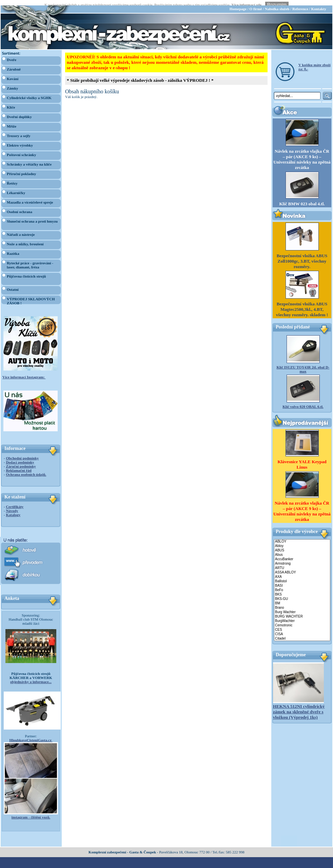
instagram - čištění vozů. (31, 812)
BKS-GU (302, 594)
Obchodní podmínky (22, 453)
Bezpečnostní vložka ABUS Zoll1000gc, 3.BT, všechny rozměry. (302, 256)
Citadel (302, 633)
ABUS (302, 545)
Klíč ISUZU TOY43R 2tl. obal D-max (303, 364)
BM (302, 598)
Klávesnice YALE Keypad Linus (302, 459)
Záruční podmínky (21, 461)
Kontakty (319, 3)
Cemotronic (302, 620)
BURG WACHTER (302, 611)
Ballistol (302, 576)
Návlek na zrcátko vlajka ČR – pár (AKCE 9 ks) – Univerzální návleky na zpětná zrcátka (302, 154)
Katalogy (13, 509)
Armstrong (302, 558)
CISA (302, 629)
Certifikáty (15, 501)
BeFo (302, 585)
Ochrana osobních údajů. (26, 469)
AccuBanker (302, 554)
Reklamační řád (18, 465)
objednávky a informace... (31, 676)
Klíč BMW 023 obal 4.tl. (302, 198)
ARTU (302, 563)
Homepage (238, 3)
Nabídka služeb (277, 3)
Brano (302, 602)
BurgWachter (302, 616)
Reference (300, 3)
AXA (302, 572)
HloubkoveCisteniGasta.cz (31, 735)
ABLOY (302, 536)
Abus (302, 550)
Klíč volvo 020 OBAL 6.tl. (303, 401)
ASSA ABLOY (302, 567)
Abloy (302, 541)
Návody (12, 505)
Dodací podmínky (20, 457)
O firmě (256, 3)
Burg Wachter (302, 607)
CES (302, 625)
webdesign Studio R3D (166, 866)
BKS (302, 589)
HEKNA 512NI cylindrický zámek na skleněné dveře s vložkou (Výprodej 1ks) (299, 706)
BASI (302, 580)
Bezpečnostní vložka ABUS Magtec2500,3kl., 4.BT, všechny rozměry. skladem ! (302, 304)
